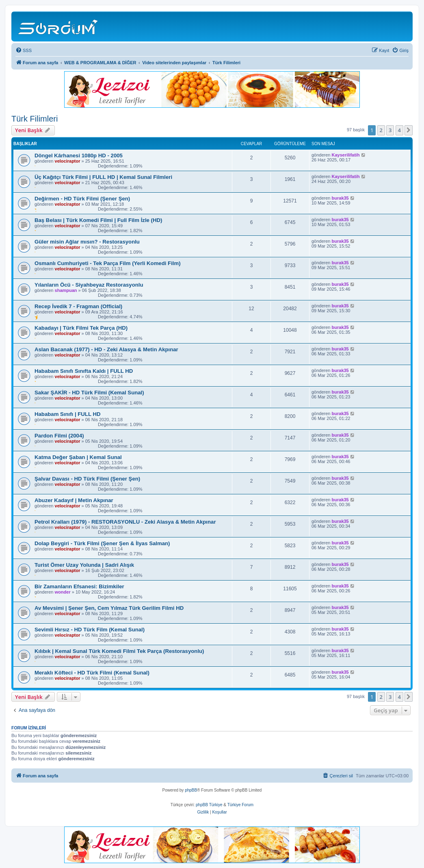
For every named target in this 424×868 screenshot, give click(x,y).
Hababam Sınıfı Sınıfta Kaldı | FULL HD (84, 371)
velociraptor (68, 161)
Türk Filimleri (35, 119)
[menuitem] (24, 50)
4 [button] (399, 130)
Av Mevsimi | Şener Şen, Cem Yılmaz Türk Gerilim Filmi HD (109, 608)
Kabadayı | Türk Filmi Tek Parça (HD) (81, 328)
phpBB (191, 790)
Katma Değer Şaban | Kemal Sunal (78, 457)
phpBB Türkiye (209, 805)
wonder (63, 592)
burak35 (340, 198)
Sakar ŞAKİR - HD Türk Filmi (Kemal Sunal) (89, 393)
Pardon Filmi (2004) (59, 436)
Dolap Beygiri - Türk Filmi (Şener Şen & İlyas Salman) (102, 543)
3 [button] (390, 130)
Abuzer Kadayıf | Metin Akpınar (74, 500)
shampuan (66, 290)
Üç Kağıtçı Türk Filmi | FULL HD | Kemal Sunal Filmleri (103, 177)
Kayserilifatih (346, 155)
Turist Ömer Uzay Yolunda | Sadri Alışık (84, 565)
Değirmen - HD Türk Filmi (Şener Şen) (82, 199)
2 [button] (381, 130)
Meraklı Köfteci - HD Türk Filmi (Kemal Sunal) (92, 673)
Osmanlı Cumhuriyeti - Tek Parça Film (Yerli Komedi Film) (108, 263)
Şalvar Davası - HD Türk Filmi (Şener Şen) (87, 479)
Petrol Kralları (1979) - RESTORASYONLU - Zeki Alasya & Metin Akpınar (125, 522)
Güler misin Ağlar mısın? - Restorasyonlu (87, 242)
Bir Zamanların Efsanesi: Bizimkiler (79, 586)
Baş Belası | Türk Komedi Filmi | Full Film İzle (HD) (98, 220)
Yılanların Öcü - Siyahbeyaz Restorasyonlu (89, 285)
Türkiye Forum (240, 805)
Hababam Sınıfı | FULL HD (67, 414)
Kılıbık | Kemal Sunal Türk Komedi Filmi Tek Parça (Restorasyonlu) (119, 651)
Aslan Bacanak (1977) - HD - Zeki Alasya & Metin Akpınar (106, 349)
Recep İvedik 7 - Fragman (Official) (78, 306)
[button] (409, 130)
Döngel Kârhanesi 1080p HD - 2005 (79, 156)
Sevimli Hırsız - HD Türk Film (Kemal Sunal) (90, 630)
